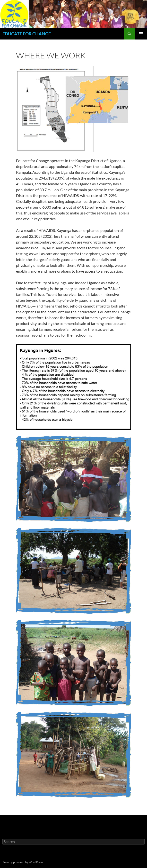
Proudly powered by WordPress (23, 862)
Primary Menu (141, 34)
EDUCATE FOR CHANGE (27, 34)
